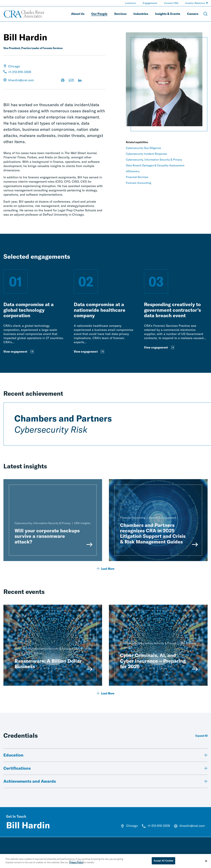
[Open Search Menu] (206, 14)
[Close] (206, 862)
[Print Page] (63, 81)
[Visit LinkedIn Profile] (80, 81)
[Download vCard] (71, 81)
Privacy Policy (76, 864)
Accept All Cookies (163, 862)
